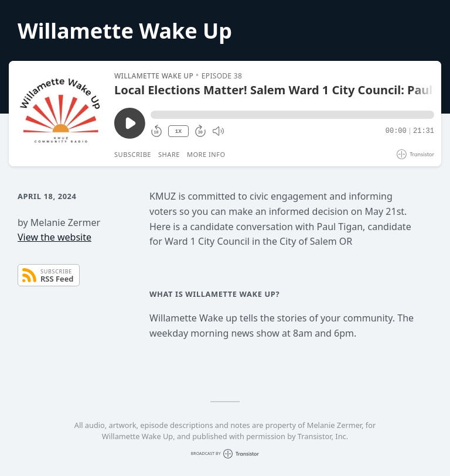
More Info (206, 154)
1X (178, 131)
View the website (54, 237)
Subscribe (133, 154)
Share (169, 154)
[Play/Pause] (61, 114)
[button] (292, 115)
